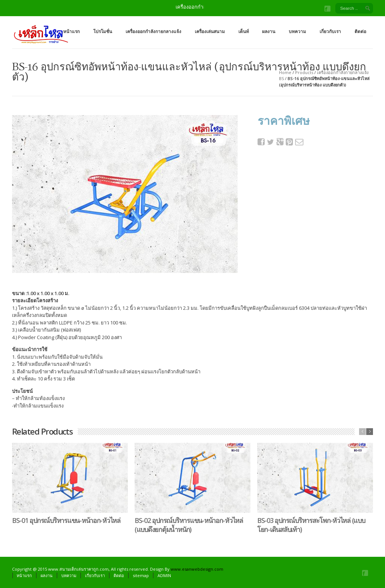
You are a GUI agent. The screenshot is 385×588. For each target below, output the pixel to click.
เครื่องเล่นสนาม (210, 31)
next (370, 432)
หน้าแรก (71, 31)
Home (285, 72)
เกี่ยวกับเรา (330, 31)
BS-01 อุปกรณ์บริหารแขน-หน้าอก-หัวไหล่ (66, 520)
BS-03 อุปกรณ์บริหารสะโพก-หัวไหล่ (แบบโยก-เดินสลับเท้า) (311, 525)
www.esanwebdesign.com (197, 569)
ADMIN (164, 575)
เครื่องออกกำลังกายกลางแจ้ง (153, 31)
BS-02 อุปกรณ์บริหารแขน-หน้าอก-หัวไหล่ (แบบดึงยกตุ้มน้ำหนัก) (189, 525)
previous (362, 432)
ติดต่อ (360, 31)
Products (304, 72)
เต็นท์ (244, 31)
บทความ (297, 31)
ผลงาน (269, 31)
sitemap (141, 575)
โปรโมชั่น (103, 31)
